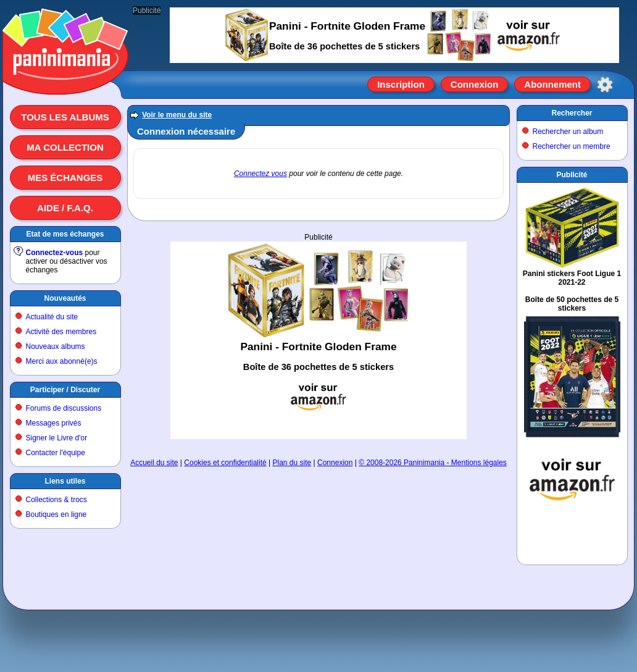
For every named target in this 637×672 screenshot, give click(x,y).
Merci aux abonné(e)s (62, 361)
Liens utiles (65, 481)
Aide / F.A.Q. (65, 208)
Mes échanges (65, 178)
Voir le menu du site (177, 115)
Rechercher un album (568, 132)
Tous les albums (65, 117)
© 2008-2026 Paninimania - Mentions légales (433, 463)
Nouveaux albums (56, 346)
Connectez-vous (55, 253)
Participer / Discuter (65, 390)
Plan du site (292, 463)
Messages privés (54, 423)
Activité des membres (61, 332)
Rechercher (572, 113)
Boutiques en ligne (56, 514)
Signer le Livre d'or (57, 438)
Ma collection (65, 147)
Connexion (475, 84)
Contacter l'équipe (56, 453)
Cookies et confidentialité (225, 463)
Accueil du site (154, 463)
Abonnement (552, 84)
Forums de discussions (64, 408)
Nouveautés (65, 298)
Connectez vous (260, 174)
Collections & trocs (56, 500)
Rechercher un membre (572, 146)
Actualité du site (52, 317)
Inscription (401, 84)
